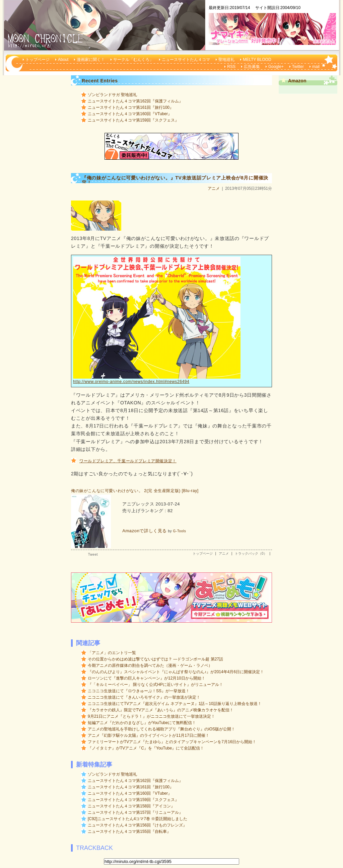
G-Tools (180, 531)
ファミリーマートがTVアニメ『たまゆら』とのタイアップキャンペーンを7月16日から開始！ (172, 742)
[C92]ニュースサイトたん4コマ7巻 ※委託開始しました (138, 819)
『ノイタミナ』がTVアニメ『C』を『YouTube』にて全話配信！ (146, 748)
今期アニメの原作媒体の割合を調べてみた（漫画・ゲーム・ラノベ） (150, 665)
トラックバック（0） (251, 554)
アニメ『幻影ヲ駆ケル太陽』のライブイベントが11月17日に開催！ (149, 735)
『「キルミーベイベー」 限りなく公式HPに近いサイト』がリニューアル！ (155, 685)
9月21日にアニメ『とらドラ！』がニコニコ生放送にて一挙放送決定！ (151, 716)
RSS (231, 67)
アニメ (214, 188)
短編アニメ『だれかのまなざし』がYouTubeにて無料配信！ (142, 723)
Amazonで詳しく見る (145, 531)
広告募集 (252, 67)
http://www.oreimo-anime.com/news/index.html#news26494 (131, 382)
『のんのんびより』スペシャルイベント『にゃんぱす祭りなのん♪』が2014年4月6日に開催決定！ (176, 672)
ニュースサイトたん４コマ (186, 60)
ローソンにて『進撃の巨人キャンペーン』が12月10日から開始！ (147, 678)
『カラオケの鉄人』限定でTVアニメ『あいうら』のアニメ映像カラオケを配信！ (161, 710)
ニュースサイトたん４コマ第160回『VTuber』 (130, 114)
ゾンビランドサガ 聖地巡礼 (112, 95)
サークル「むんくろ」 (133, 60)
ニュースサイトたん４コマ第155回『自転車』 (129, 832)
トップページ (38, 60)
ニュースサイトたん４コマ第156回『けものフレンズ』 (137, 825)
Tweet (93, 555)
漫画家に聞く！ (91, 60)
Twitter (298, 67)
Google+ (276, 67)
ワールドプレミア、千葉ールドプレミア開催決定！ (128, 461)
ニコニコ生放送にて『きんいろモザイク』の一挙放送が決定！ (144, 697)
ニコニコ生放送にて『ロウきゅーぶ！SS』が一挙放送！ (139, 691)
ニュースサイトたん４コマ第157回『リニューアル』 (135, 812)
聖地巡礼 (226, 60)
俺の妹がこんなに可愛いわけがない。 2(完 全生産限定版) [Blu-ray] (135, 491)
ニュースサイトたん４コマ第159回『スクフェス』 (133, 120)
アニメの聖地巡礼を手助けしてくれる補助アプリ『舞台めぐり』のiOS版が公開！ (161, 729)
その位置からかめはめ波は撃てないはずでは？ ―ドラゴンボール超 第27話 (155, 659)
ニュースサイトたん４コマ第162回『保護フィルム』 (135, 101)
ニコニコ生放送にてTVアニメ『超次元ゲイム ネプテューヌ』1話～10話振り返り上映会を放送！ (175, 704)
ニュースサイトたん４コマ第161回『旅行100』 (131, 107)
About (63, 60)
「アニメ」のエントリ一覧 (112, 653)
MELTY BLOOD (257, 60)
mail (316, 67)
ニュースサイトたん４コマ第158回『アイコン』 (131, 806)
